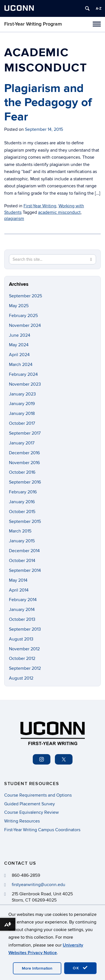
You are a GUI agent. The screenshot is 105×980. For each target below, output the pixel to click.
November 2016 (24, 463)
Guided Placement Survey (30, 804)
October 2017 (22, 423)
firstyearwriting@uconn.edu (39, 885)
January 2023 (22, 394)
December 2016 (24, 453)
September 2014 (25, 570)
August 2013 (21, 639)
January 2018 (22, 413)
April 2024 (19, 355)
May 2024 (19, 345)
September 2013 (25, 629)
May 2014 (18, 580)
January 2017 (22, 443)
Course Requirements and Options (38, 795)
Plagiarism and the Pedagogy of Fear (48, 103)
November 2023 (25, 384)
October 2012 (22, 658)
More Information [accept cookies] (37, 968)
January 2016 (22, 502)
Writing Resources (22, 821)
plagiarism (14, 219)
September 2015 (25, 522)
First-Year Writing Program (33, 24)
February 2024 (23, 374)
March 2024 (21, 365)
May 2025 (19, 306)
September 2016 (25, 482)
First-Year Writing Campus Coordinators (42, 830)
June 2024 (20, 335)
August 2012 (21, 678)
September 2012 (25, 668)
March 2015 (20, 531)
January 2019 (22, 404)
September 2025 (25, 296)
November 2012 (24, 649)
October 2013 (22, 619)
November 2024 (25, 325)
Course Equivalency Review (32, 812)
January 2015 (22, 541)
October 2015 (22, 512)
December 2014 (24, 551)
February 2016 (23, 492)
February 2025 (23, 316)
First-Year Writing (40, 206)
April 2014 (19, 590)
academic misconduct (59, 212)
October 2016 (22, 472)
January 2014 (22, 610)
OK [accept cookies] (80, 968)
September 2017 (25, 433)
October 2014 (22, 561)
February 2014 (23, 600)
